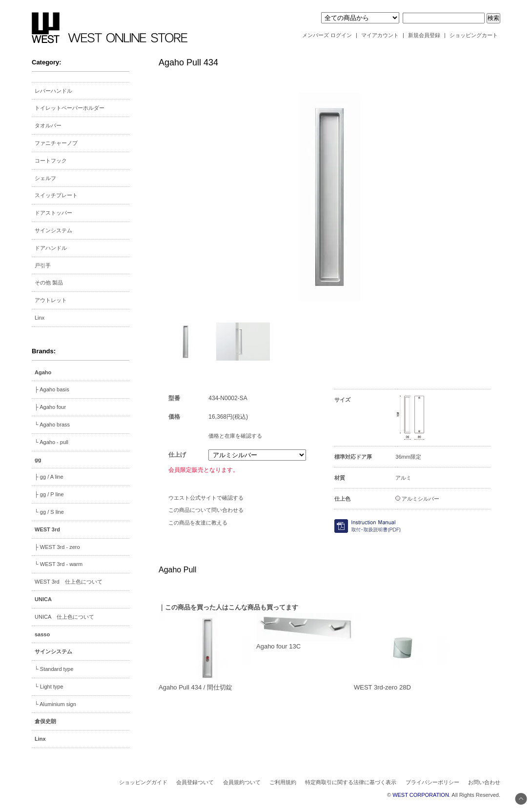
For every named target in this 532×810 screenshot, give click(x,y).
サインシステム (53, 230)
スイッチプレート (56, 195)
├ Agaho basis (52, 389)
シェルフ (45, 178)
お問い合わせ (484, 782)
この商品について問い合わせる (206, 510)
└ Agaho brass (52, 425)
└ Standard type (54, 669)
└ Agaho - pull (51, 442)
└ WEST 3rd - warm (59, 564)
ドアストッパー (53, 213)
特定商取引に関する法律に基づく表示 (351, 782)
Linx (40, 318)
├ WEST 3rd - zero (57, 547)
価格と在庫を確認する (235, 436)
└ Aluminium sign (55, 704)
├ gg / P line (49, 494)
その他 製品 (49, 283)
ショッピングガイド (143, 782)
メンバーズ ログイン (327, 35)
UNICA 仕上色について (64, 617)
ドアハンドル (51, 248)
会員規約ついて (242, 782)
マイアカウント (380, 35)
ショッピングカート (474, 35)
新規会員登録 (424, 35)
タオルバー (48, 125)
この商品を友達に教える (198, 523)
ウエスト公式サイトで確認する (206, 498)
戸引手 (43, 265)
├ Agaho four (50, 407)
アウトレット (51, 300)
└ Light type (49, 687)
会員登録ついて (195, 782)
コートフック (51, 161)
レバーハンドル (53, 91)
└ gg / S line (49, 512)
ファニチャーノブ (56, 143)
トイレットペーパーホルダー (70, 108)
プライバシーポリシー (432, 782)
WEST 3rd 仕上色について (69, 582)
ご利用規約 (283, 782)
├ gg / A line (49, 477)
